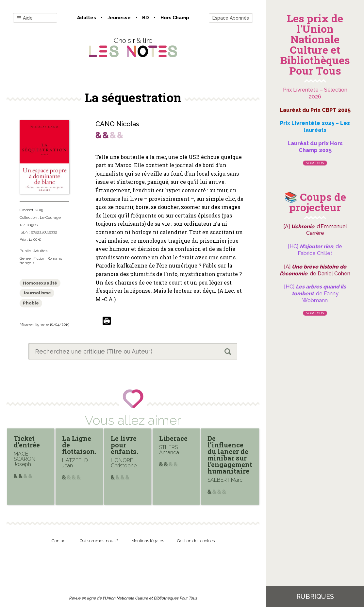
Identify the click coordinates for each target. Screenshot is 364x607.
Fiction (39, 258)
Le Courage (50, 217)
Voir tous (315, 163)
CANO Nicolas (117, 124)
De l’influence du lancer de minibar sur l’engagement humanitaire (230, 455)
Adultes (87, 18)
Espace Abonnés (231, 18)
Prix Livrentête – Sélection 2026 (315, 93)
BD (146, 18)
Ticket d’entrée (27, 442)
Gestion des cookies (196, 541)
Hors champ (175, 18)
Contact (59, 541)
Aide (25, 18)
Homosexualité (40, 283)
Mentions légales (148, 541)
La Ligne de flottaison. (79, 445)
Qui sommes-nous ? (99, 541)
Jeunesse (119, 18)
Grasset (26, 210)
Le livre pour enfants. (124, 445)
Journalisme (37, 293)
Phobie (31, 303)
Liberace (173, 438)
